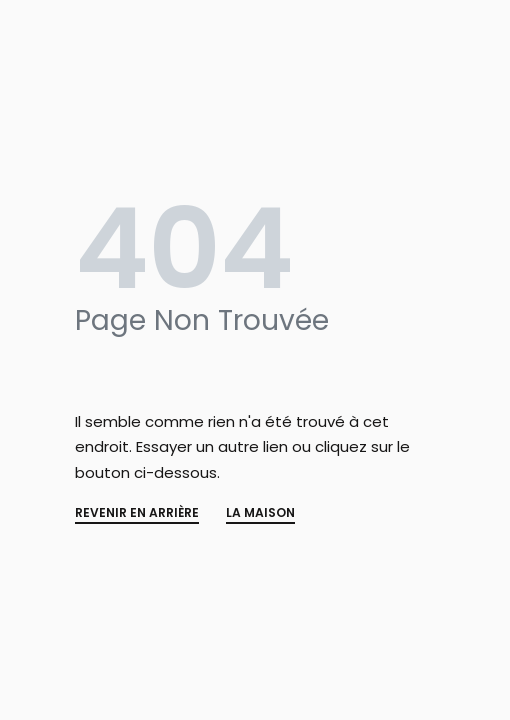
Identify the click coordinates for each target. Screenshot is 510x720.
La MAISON (260, 514)
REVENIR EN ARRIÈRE (137, 514)
